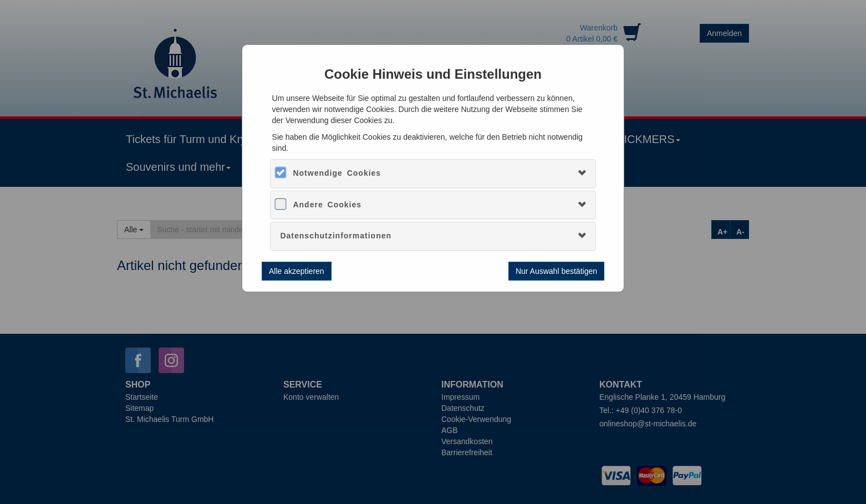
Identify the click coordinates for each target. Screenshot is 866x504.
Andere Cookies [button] (327, 205)
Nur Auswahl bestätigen (556, 271)
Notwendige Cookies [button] (337, 173)
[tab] (433, 173)
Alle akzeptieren (297, 271)
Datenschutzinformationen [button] (336, 236)
